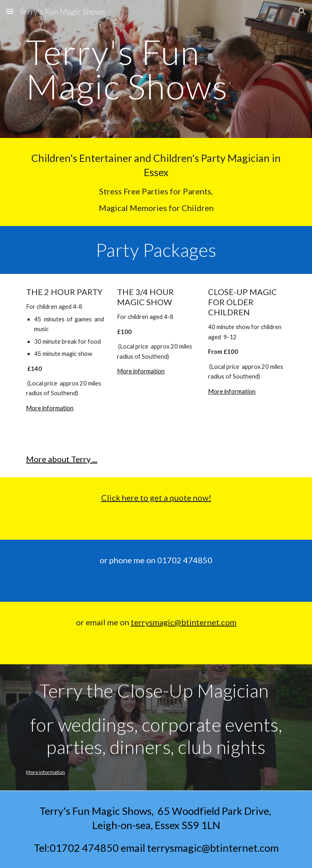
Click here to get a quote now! (156, 498)
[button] (10, 11)
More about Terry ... (62, 459)
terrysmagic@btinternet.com (184, 622)
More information (50, 408)
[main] (156, 69)
